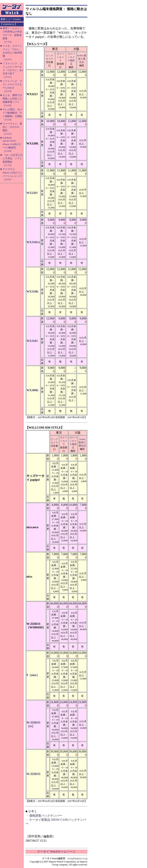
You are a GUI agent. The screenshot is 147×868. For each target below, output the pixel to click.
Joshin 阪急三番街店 (82, 59)
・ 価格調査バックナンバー (44, 816)
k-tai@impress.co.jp (78, 858)
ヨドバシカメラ (60, 57)
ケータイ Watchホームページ (56, 851)
